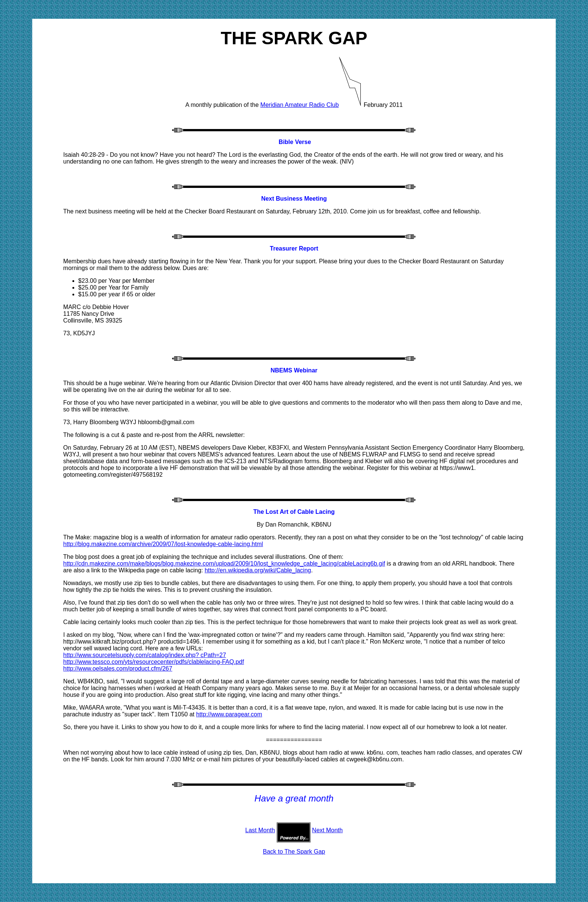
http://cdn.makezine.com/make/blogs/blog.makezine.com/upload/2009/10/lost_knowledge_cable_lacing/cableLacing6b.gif (224, 564)
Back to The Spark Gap (294, 852)
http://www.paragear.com (229, 714)
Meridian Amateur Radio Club (299, 105)
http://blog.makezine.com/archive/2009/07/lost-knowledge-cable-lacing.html (163, 544)
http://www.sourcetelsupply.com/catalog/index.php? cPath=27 (145, 655)
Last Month (260, 830)
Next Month (327, 830)
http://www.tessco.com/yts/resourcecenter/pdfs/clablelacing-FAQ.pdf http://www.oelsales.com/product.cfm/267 (154, 665)
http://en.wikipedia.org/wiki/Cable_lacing (258, 570)
